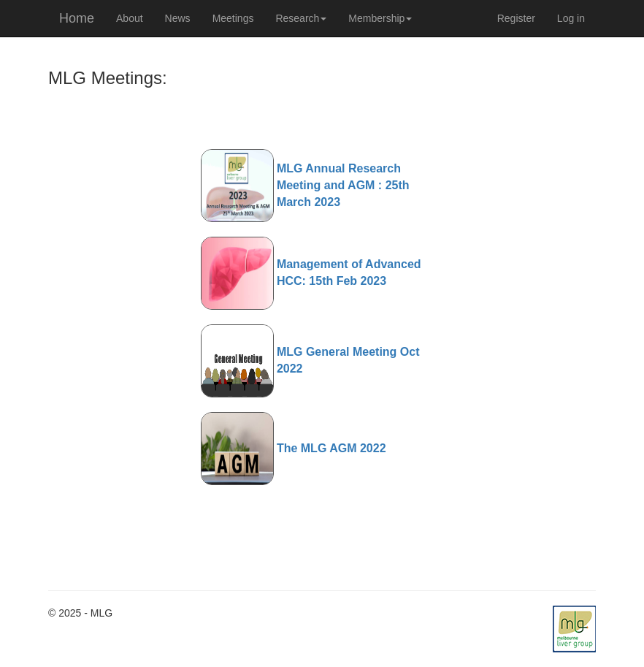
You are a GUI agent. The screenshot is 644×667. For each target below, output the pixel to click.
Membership (380, 18)
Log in (571, 18)
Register (516, 18)
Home (77, 18)
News (178, 18)
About (130, 18)
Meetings (233, 18)
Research (301, 18)
